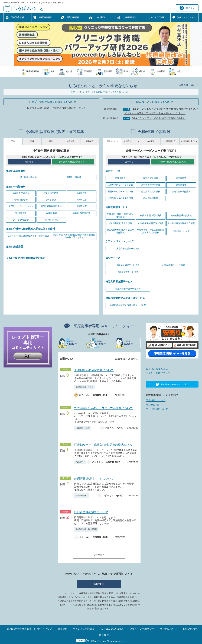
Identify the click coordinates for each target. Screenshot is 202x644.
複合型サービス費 (181, 231)
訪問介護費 (120, 178)
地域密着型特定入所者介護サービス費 (128, 305)
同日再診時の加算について (91, 512)
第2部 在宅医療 (51, 193)
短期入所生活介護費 (151, 192)
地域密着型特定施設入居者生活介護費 (120, 231)
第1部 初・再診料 (28, 177)
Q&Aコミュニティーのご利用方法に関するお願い (159, 118)
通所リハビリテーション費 (120, 192)
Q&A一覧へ (99, 555)
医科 (13, 141)
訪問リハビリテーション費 (120, 185)
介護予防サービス (132, 141)
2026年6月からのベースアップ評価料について (104, 408)
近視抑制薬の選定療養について (94, 370)
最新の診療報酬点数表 (19, 629)
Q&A (186, 18)
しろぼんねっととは (157, 369)
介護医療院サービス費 (128, 272)
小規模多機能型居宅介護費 (151, 223)
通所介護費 (181, 185)
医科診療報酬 (17, 17)
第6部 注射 (82, 200)
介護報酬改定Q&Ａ (189, 141)
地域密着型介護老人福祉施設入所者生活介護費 (151, 231)
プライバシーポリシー (142, 629)
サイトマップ (45, 629)
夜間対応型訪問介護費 (151, 215)
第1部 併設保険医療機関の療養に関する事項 (28, 236)
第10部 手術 (21, 213)
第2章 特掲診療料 (16, 187)
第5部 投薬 (51, 200)
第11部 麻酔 (51, 213)
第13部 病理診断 (21, 220)
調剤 (51, 141)
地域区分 (151, 141)
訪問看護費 (181, 178)
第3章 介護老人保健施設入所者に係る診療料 (31, 229)
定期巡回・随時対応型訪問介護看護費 (120, 216)
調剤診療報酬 (73, 17)
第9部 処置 (82, 206)
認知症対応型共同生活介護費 (181, 223)
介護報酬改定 (170, 141)
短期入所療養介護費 (181, 192)
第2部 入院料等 (74, 177)
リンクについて (154, 405)
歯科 (32, 141)
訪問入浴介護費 (151, 178)
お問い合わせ (190, 629)
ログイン (187, 8)
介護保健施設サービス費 (174, 265)
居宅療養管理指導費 (151, 185)
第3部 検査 (82, 193)
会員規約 (63, 629)
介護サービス (112, 141)
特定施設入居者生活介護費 (120, 198)
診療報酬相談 (130, 17)
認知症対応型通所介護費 (120, 223)
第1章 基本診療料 (16, 171)
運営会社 (104, 635)
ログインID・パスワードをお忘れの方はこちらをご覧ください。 (101, 92)
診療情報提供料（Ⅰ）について (94, 479)
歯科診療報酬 (45, 17)
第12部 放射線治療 (82, 213)
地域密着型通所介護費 (181, 215)
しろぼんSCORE (157, 17)
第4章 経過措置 (15, 247)
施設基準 (101, 17)
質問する (30, 162)
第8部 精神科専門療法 (51, 206)
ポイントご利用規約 (84, 629)
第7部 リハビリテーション (21, 206)
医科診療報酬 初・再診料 (86, 529)
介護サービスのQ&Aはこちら (172, 162)
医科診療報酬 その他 (84, 387)
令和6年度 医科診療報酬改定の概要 (26, 258)
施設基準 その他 (83, 428)
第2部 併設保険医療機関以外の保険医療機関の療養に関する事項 (74, 236)
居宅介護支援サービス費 (128, 249)
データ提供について (157, 409)
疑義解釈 (90, 141)
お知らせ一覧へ (187, 85)
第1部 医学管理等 (21, 193)
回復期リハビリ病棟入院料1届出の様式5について (105, 445)
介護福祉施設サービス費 (128, 265)
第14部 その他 (51, 220)
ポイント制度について (158, 373)
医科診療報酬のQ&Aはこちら (73, 162)
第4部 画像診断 (21, 200)
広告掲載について (156, 400)
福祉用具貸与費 (151, 198)
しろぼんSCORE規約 (112, 629)
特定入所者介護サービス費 (128, 289)
